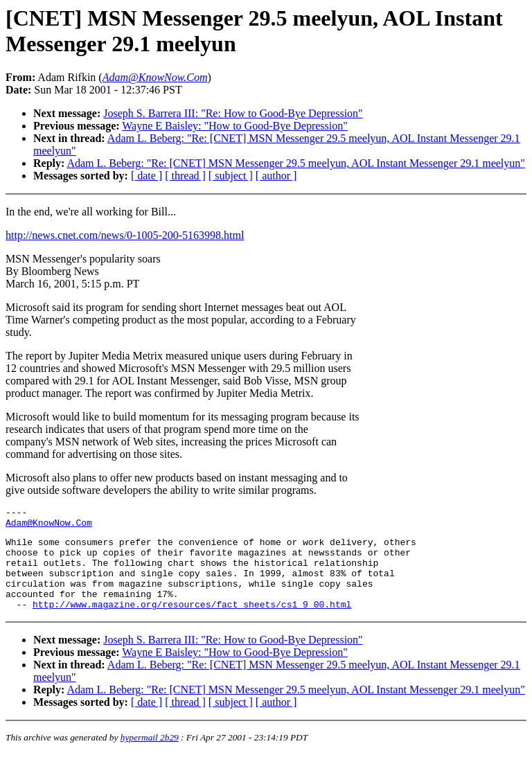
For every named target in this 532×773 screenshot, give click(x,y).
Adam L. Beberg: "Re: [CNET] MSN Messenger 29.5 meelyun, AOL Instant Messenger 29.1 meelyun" (295, 163)
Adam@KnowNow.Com (49, 526)
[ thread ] (185, 176)
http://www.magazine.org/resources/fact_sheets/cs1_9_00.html (192, 623)
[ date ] (147, 176)
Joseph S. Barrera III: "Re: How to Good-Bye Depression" (233, 113)
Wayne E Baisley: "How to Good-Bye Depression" (235, 126)
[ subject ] (231, 176)
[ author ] (276, 176)
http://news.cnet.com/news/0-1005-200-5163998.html (125, 235)
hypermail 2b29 (150, 756)
